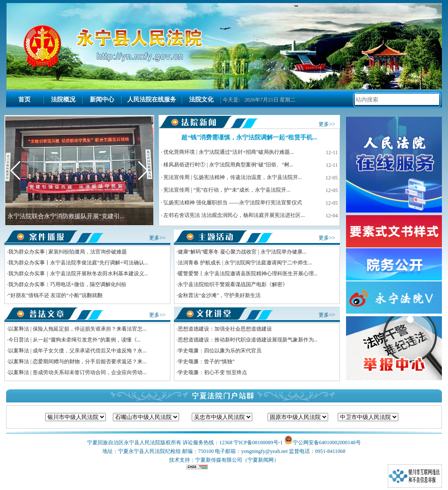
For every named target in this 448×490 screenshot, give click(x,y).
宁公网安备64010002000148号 (327, 443)
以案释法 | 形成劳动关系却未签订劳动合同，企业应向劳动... (77, 372)
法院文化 (201, 100)
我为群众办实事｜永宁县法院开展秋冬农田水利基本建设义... (78, 274)
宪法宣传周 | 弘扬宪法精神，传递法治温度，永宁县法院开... (232, 177)
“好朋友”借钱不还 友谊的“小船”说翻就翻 (55, 295)
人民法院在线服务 (152, 100)
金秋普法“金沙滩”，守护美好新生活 (219, 295)
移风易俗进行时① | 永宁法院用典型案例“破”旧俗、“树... (228, 165)
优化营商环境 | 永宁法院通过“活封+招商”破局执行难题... (229, 152)
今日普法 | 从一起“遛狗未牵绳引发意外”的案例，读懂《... (75, 340)
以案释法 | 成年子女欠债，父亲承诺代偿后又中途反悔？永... (77, 351)
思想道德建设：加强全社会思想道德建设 (225, 329)
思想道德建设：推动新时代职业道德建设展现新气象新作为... (248, 340)
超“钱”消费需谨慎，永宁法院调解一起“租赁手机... (249, 137)
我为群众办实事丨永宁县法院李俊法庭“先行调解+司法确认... (78, 263)
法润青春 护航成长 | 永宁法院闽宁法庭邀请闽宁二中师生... (245, 263)
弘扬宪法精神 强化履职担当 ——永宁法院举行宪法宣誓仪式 (233, 203)
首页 (24, 100)
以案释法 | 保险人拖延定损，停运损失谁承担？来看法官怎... (77, 329)
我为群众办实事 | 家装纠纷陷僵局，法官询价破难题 (68, 252)
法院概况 (63, 100)
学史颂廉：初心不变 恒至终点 (212, 372)
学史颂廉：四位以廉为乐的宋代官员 (220, 351)
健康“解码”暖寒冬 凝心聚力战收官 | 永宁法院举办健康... (242, 252)
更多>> (327, 124)
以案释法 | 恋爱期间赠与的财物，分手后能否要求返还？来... (77, 362)
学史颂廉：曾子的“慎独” (206, 362)
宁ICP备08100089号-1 (258, 443)
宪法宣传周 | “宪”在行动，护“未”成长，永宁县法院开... (227, 190)
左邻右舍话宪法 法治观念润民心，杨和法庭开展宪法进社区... (234, 215)
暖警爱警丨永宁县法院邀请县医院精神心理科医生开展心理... (248, 274)
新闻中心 (102, 100)
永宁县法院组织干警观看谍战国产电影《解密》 (233, 284)
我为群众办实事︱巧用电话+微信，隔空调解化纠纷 (67, 284)
